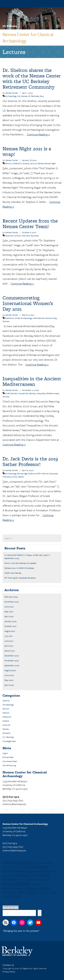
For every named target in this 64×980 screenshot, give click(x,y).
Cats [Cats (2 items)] (20, 867)
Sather (21, 477)
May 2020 (9, 680)
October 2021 (10, 626)
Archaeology (11, 96)
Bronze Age (22, 473)
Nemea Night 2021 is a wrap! (27, 151)
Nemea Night (50, 163)
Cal (19, 96)
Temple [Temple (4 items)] (43, 892)
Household (23, 393)
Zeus (42, 96)
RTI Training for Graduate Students (20, 578)
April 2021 (9, 646)
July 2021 (9, 636)
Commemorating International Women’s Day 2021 (28, 303)
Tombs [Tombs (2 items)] (53, 892)
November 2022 (12, 602)
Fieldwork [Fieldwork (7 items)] (21, 875)
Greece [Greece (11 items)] (44, 875)
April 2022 (9, 616)
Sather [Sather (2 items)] (21, 892)
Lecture (33, 163)
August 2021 (10, 631)
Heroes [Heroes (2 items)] (21, 879)
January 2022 (10, 621)
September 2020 (12, 665)
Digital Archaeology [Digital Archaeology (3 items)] (14, 871)
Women (6, 321)
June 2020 (9, 675)
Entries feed (8, 757)
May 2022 (9, 611)
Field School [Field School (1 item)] (7, 876)
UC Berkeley (10, 26)
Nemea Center (12, 93)
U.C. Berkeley (8, 737)
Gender (14, 393)
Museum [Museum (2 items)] (45, 879)
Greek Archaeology (23, 318)
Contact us (8, 965)
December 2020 (12, 656)
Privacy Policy (9, 972)
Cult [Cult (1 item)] (25, 867)
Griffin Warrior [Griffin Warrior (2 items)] (10, 879)
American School (13, 236)
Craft (8, 393)
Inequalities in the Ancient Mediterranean (32, 381)
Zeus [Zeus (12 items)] (16, 896)
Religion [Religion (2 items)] (12, 892)
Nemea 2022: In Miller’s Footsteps (19, 568)
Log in (5, 753)
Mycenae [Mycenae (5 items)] (8, 884)
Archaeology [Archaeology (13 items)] (26, 862)
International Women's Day (45, 318)
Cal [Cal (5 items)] (15, 866)
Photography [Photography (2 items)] (31, 888)
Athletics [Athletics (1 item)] (42, 863)
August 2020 (10, 670)
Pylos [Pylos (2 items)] (5, 892)
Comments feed (10, 761)
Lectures (6, 725)
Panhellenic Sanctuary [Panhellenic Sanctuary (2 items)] (13, 888)
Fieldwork (17, 163)
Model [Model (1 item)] (38, 879)
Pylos (15, 477)
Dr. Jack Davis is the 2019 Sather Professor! (30, 461)
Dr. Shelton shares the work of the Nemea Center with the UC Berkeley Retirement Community (32, 78)
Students (6, 733)
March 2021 (10, 651)
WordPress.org (9, 765)
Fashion (6, 713)
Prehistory (7, 477)
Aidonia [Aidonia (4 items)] (7, 862)
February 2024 (11, 597)
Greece (26, 163)
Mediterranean (53, 393)
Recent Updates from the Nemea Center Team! (30, 224)
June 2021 (9, 641)
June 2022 (9, 606)
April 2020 (9, 685)
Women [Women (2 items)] (6, 896)
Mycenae (35, 236)
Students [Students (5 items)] (31, 892)
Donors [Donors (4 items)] (50, 871)
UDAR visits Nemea (13, 573)
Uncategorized (9, 741)
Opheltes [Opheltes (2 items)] (35, 884)
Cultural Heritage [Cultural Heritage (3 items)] (38, 867)
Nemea (24, 96)
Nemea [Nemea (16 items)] (23, 883)
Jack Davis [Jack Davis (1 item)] (30, 879)
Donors (9, 163)
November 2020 (12, 660)
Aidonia (6, 701)
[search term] (32, 538)
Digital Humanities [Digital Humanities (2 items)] (35, 871)
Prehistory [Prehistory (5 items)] (45, 888)
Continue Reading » (38, 134)
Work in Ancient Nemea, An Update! (20, 563)
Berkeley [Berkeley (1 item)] (50, 863)
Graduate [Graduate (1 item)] (33, 876)
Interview (26, 236)
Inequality (41, 393)
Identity (32, 393)
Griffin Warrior (42, 473)
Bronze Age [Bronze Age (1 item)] (7, 867)
